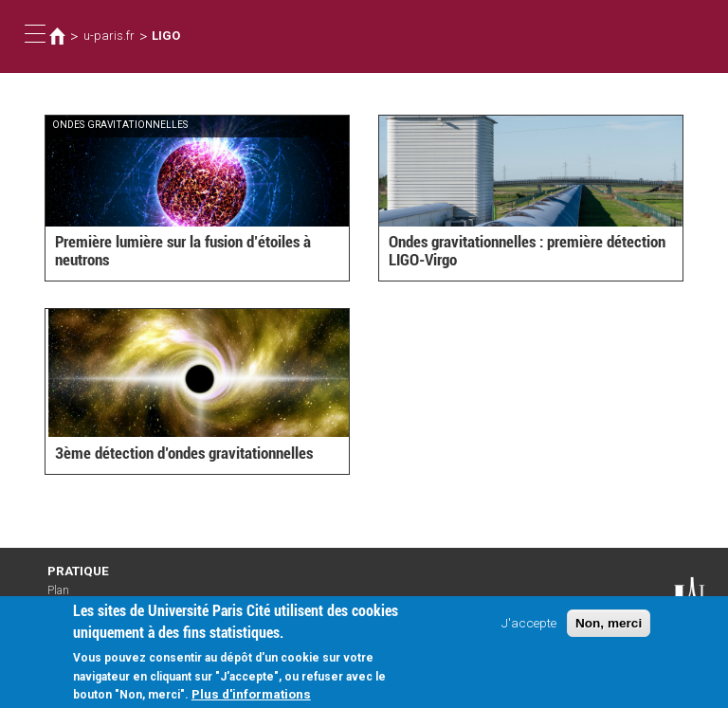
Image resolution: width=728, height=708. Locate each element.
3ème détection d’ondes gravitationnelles (184, 453)
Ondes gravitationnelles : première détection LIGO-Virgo (527, 251)
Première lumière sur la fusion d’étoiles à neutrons (183, 251)
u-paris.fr (109, 36)
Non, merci (609, 631)
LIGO (166, 36)
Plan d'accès (66, 597)
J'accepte (529, 630)
